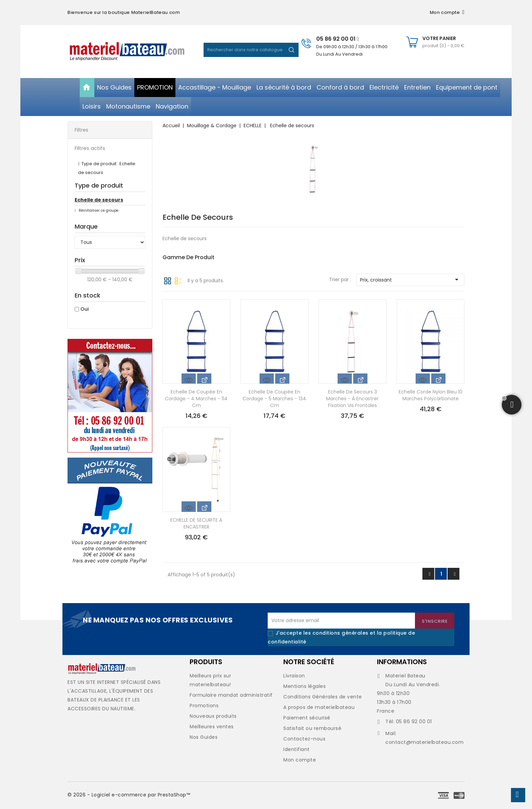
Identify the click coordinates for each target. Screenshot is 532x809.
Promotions (204, 706)
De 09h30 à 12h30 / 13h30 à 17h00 (352, 47)
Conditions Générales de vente (323, 697)
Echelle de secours (99, 200)
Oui (84, 309)
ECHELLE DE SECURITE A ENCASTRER (196, 523)
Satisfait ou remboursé (312, 728)
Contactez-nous (304, 739)
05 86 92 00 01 (338, 39)
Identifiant (297, 749)
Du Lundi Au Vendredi (339, 54)
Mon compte (300, 760)
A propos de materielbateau (319, 707)
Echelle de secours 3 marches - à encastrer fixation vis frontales (352, 399)
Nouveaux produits (213, 716)
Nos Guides (204, 737)
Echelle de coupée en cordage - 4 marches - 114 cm (196, 399)
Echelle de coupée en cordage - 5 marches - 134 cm (274, 399)
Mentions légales (305, 686)
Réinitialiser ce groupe (98, 210)
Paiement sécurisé (307, 718)
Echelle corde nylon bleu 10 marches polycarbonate (431, 395)
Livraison (294, 676)
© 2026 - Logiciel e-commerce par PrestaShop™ (129, 795)
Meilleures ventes (212, 727)
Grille (168, 280)
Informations (402, 662)
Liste (178, 280)
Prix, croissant (410, 280)
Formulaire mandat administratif (231, 695)
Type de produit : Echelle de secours (107, 168)
